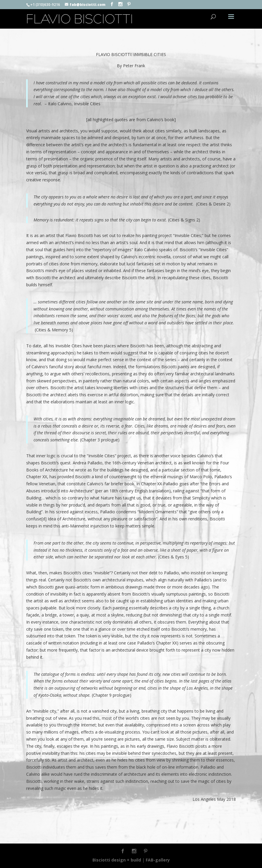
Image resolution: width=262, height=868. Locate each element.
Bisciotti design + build (117, 860)
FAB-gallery (158, 860)
